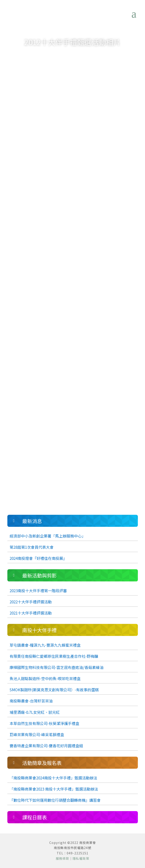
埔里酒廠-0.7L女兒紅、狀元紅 (35, 712)
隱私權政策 (81, 858)
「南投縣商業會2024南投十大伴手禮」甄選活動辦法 (53, 778)
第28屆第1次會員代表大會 (32, 547)
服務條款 (62, 858)
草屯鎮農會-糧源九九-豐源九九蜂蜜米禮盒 (45, 645)
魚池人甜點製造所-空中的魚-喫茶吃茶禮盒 (45, 678)
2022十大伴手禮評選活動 (31, 602)
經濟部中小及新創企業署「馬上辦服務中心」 (48, 536)
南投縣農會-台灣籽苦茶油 (31, 701)
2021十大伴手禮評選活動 (31, 613)
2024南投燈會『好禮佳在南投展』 (38, 558)
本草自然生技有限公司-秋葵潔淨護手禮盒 (44, 723)
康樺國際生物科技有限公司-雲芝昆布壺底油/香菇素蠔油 (57, 667)
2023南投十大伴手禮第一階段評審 (38, 591)
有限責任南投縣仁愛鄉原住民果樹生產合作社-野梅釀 (54, 656)
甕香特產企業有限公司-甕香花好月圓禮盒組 (46, 746)
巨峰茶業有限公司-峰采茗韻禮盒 (37, 734)
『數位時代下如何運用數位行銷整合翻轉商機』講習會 (55, 800)
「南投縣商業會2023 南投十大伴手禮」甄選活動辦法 (54, 789)
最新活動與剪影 (77, 54)
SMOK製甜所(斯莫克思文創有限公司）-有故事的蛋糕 (54, 690)
